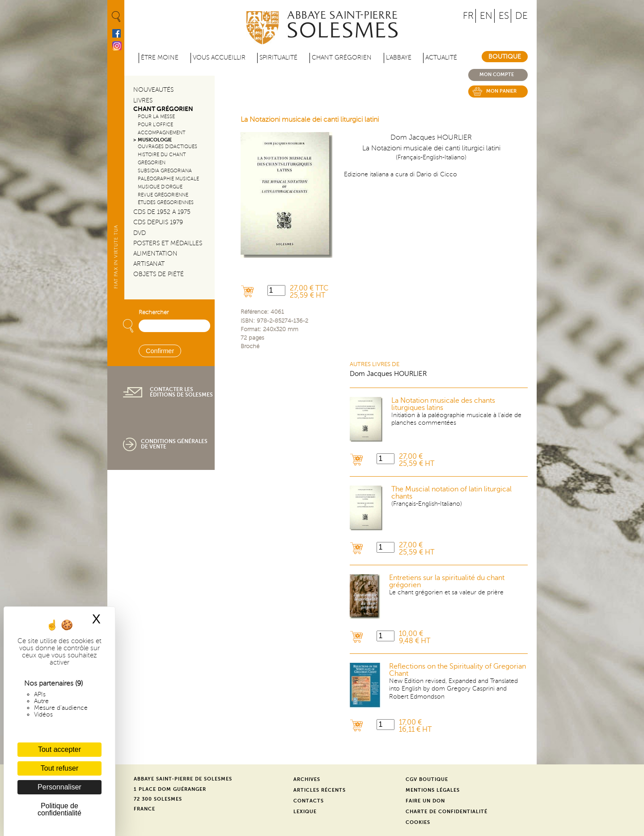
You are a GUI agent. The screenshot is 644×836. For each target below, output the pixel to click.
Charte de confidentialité (447, 812)
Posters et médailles (168, 243)
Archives (307, 779)
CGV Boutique (427, 779)
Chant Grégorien (163, 109)
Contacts (309, 801)
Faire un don (425, 801)
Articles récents (320, 790)
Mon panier (501, 91)
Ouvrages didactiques (167, 147)
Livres (143, 100)
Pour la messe (156, 117)
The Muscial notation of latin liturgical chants (451, 493)
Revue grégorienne (163, 195)
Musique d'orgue (160, 187)
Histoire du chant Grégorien (162, 159)
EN (486, 16)
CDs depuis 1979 (158, 222)
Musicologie (155, 140)
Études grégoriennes (166, 203)
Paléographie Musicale (168, 179)
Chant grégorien (342, 58)
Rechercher (154, 312)
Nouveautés (153, 90)
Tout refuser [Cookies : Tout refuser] (59, 768)
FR (468, 16)
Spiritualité (278, 58)
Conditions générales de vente (174, 444)
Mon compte (497, 75)
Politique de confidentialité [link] (59, 809)
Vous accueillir (219, 58)
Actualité (441, 58)
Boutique (505, 57)
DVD (140, 233)
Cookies (418, 822)
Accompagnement (161, 133)
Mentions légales (433, 790)
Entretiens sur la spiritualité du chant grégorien (447, 581)
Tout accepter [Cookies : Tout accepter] (59, 749)
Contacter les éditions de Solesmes (181, 392)
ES (504, 16)
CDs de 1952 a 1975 (162, 212)
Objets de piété (159, 274)
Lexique (305, 812)
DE (521, 16)
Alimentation (155, 254)
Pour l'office (155, 125)
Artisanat (149, 264)
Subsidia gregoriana (165, 171)
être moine (160, 58)
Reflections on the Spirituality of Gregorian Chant (458, 670)
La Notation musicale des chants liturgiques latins (443, 404)
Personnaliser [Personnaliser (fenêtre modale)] (59, 787)
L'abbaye (399, 58)
